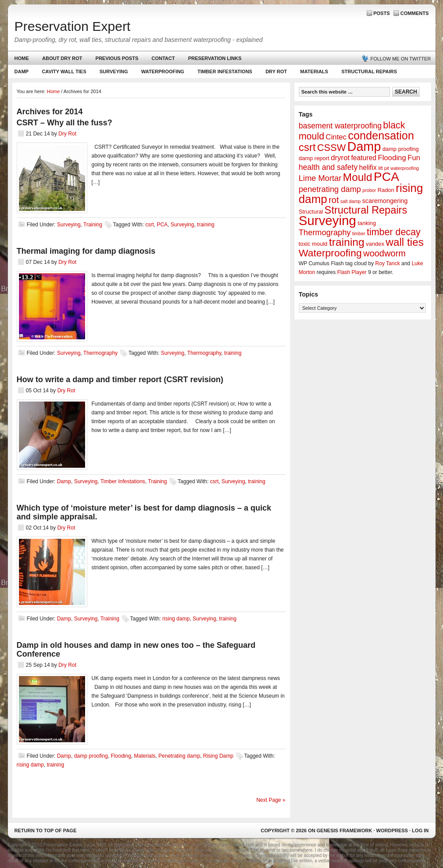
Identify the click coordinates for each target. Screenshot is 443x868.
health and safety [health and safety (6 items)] (328, 167)
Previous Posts (117, 58)
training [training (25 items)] (347, 242)
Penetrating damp (179, 756)
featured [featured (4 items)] (363, 158)
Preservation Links (215, 58)
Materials (314, 71)
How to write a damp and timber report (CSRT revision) (120, 380)
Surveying (114, 71)
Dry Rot (276, 71)
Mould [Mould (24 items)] (358, 177)
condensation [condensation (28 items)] (381, 135)
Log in (421, 830)
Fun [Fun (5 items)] (414, 158)
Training (93, 225)
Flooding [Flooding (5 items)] (392, 158)
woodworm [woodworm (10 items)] (384, 253)
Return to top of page (46, 830)
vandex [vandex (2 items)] (375, 244)
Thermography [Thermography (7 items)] (325, 233)
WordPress (392, 830)
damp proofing (91, 756)
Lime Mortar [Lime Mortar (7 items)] (320, 178)
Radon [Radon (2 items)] (386, 190)
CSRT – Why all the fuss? (65, 123)
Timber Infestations (224, 73)
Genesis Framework (344, 830)
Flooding (121, 756)
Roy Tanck (387, 263)
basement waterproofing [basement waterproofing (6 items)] (340, 126)
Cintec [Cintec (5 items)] (336, 137)
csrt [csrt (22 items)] (307, 147)
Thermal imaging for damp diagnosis (86, 251)
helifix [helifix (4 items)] (368, 167)
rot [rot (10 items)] (333, 200)
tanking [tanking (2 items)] (367, 223)
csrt (150, 225)
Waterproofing (163, 71)
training (206, 225)
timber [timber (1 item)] (359, 233)
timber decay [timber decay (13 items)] (394, 232)
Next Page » (271, 800)
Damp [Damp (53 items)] (364, 147)
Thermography (101, 353)
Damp (20, 73)
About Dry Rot (62, 58)
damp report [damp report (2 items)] (314, 158)
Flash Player (352, 272)
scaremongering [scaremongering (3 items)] (385, 201)
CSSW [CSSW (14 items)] (331, 148)
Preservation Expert (73, 26)
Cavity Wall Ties (64, 71)
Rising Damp (218, 756)
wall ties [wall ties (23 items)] (405, 242)
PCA (162, 225)
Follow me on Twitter (400, 59)
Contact (163, 58)
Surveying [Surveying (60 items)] (328, 220)
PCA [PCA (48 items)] (387, 177)
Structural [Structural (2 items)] (311, 212)
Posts (382, 13)
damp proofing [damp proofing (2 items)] (400, 149)
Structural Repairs (369, 71)
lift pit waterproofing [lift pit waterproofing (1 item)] (398, 168)
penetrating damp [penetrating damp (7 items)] (330, 189)
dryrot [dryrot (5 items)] (340, 158)
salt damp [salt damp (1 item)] (350, 201)
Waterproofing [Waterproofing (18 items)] (330, 253)
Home (22, 58)
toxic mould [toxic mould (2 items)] (313, 244)
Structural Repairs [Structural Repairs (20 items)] (366, 210)
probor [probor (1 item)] (369, 190)
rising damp (176, 619)
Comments (414, 13)
